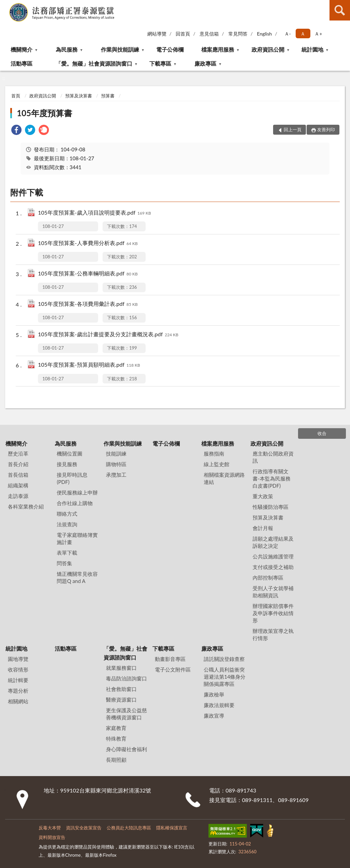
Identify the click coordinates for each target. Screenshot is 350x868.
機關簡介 (22, 49)
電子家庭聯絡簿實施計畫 (77, 538)
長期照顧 (116, 760)
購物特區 (116, 464)
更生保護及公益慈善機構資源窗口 (126, 714)
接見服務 (67, 464)
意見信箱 (209, 34)
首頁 (16, 96)
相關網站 (18, 701)
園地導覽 (18, 659)
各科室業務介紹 (26, 506)
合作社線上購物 (75, 503)
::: (5, 5)
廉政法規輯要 (219, 705)
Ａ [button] (303, 34)
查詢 (340, 10)
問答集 (64, 563)
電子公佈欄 (170, 49)
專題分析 (18, 691)
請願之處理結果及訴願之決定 (273, 542)
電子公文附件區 (173, 669)
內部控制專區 (268, 578)
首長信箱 (18, 475)
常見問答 (238, 34)
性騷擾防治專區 (271, 507)
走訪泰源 (18, 496)
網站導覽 (157, 34)
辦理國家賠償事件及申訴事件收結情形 (273, 613)
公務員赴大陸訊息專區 (129, 828)
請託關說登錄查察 (224, 659)
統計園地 (312, 49)
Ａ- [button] (288, 34)
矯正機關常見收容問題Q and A (77, 577)
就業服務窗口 (121, 668)
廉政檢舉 (214, 694)
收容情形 (18, 669)
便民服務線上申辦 (77, 492)
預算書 (108, 96)
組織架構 (18, 485)
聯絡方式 (67, 514)
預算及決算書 (79, 96)
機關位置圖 (70, 453)
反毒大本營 (50, 828)
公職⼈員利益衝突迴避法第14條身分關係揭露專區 (225, 677)
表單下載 (67, 553)
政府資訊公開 (268, 49)
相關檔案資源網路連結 (224, 478)
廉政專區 (205, 63)
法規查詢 (67, 524)
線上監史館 (217, 464)
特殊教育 (116, 738)
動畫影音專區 (170, 659)
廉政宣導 (214, 716)
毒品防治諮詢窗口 (126, 678)
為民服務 (67, 49)
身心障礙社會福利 (126, 749)
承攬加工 (116, 475)
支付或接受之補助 (273, 567)
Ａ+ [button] (318, 34)
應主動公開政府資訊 (273, 457)
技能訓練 (116, 453)
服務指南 (214, 453)
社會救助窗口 (121, 689)
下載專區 (160, 63)
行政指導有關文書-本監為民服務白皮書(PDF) (272, 478)
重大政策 (263, 496)
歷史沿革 (18, 453)
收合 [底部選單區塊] (322, 433)
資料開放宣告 (52, 837)
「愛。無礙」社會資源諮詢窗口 (94, 63)
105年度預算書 (44, 113)
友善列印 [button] (326, 130)
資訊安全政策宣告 (84, 828)
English (265, 34)
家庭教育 (116, 728)
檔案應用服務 (218, 49)
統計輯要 (18, 680)
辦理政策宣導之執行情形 (273, 634)
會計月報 (263, 528)
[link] (16, 131)
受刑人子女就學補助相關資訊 (273, 592)
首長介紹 (18, 464)
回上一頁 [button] (293, 130)
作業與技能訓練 (120, 49)
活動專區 (22, 63)
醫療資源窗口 (121, 700)
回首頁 (183, 34)
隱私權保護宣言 (172, 828)
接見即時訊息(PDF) (72, 478)
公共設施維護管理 (273, 556)
